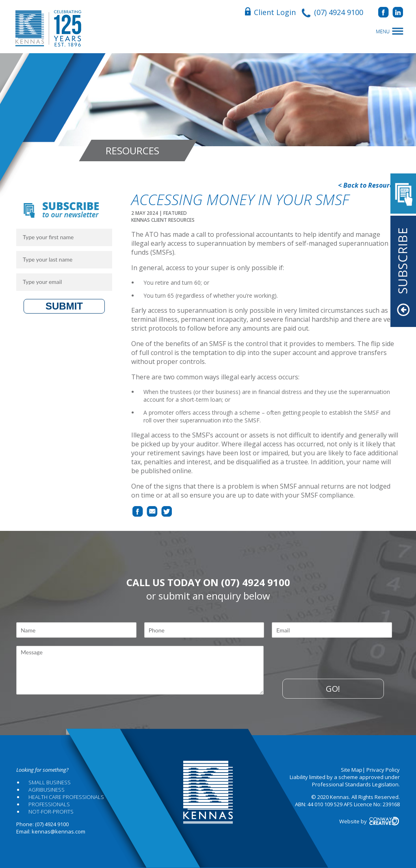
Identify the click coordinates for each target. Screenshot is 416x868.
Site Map (352, 770)
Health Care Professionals (66, 797)
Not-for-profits (51, 812)
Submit (64, 306)
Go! (333, 689)
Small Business (50, 782)
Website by (369, 821)
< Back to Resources (369, 185)
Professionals (49, 804)
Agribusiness (47, 790)
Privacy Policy (383, 770)
